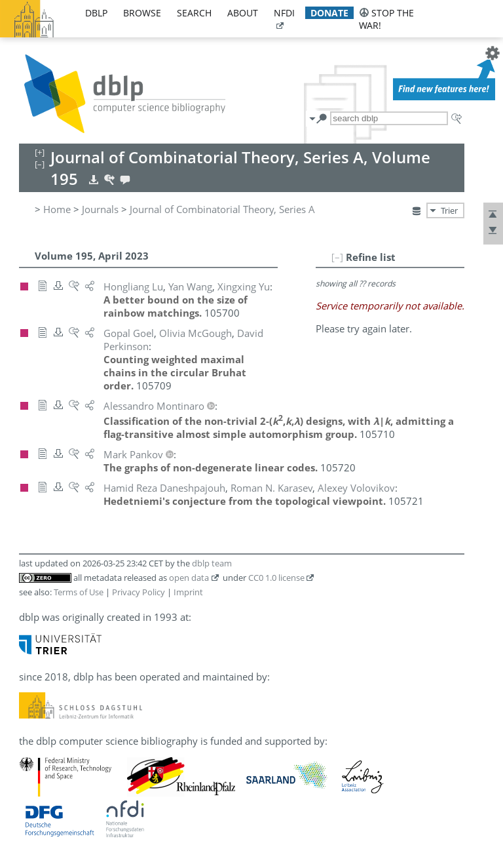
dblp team (212, 563)
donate (329, 13)
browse (142, 13)
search (194, 13)
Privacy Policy (139, 592)
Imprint (188, 592)
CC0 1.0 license (276, 578)
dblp (96, 13)
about (243, 13)
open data (189, 578)
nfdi (284, 13)
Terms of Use (79, 592)
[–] (337, 257)
